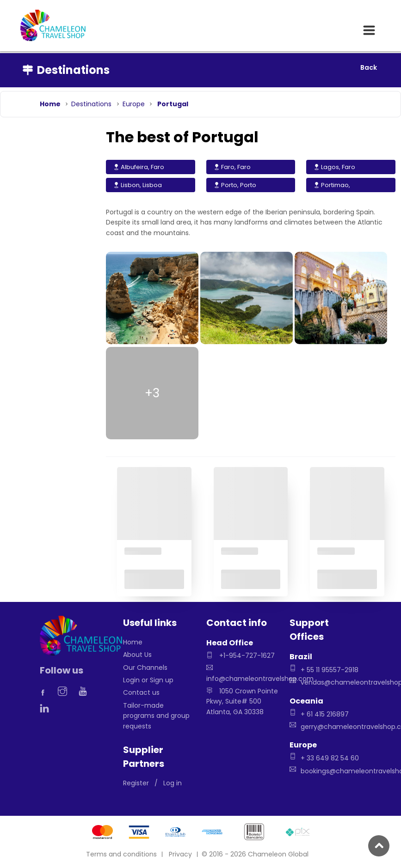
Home (133, 642)
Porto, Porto (235, 185)
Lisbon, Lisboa (138, 185)
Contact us (141, 692)
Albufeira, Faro (139, 167)
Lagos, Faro (334, 167)
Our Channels (145, 668)
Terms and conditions (121, 854)
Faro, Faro (232, 167)
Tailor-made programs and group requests (156, 716)
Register (136, 783)
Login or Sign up (148, 680)
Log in (173, 783)
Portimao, (332, 185)
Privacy (180, 854)
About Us (137, 655)
